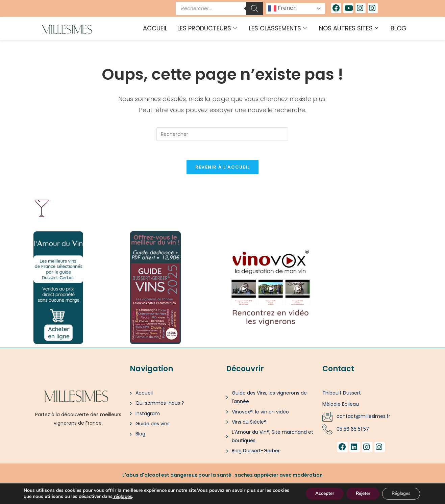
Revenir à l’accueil (223, 168)
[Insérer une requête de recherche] (222, 134)
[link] (131, 496)
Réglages (400, 493)
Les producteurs (207, 28)
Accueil (155, 28)
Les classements (278, 28)
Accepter (319, 493)
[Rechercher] (254, 8)
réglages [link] (141, 496)
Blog (399, 28)
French (282, 8)
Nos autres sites (349, 28)
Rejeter (359, 493)
